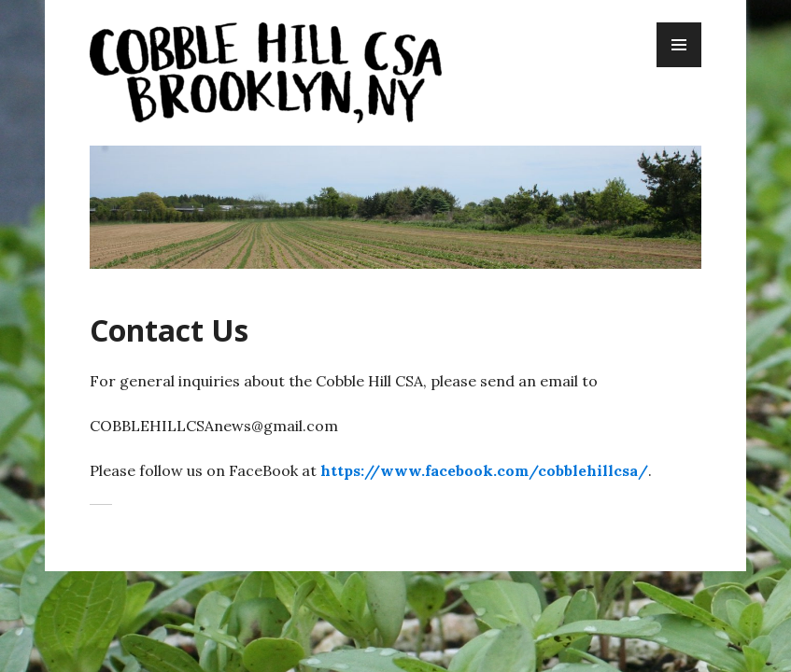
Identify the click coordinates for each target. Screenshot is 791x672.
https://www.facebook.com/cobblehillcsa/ (484, 470)
